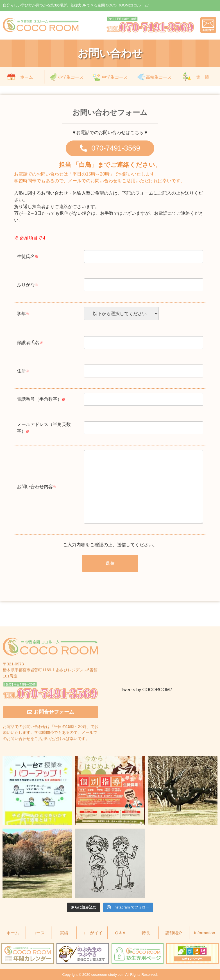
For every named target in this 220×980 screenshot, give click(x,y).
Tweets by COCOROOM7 (147, 690)
